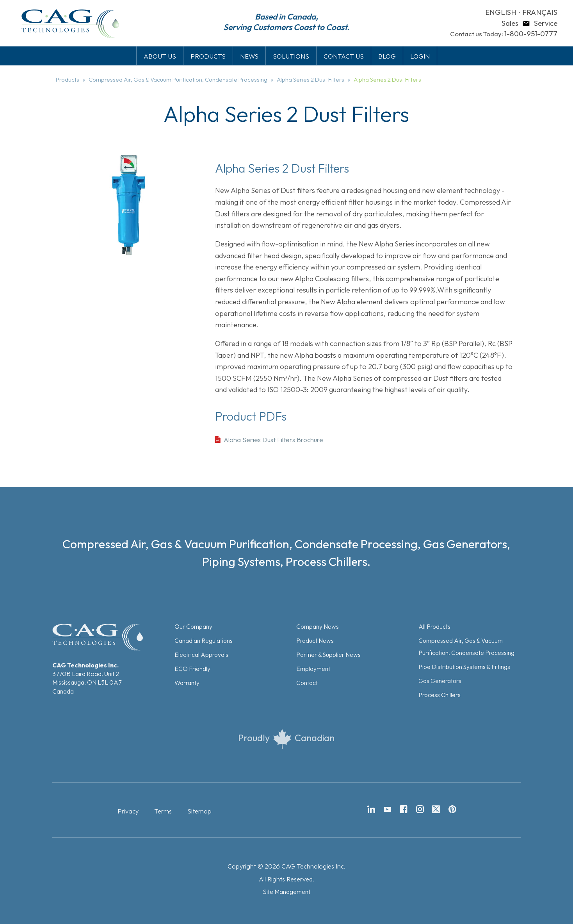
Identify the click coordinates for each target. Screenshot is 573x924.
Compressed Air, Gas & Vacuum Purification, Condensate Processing (178, 79)
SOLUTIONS (291, 56)
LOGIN (420, 56)
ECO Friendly (192, 669)
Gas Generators (440, 681)
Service (546, 23)
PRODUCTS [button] (208, 56)
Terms (163, 811)
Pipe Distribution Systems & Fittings (464, 667)
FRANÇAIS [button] (540, 12)
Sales (510, 23)
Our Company (193, 626)
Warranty (187, 683)
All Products (434, 626)
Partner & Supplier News (328, 655)
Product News (315, 640)
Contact (307, 683)
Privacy (128, 811)
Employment (313, 669)
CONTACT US (344, 56)
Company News (318, 626)
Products (68, 79)
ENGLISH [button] (501, 12)
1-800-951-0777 (531, 34)
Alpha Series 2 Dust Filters (311, 79)
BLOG (387, 56)
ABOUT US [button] (160, 56)
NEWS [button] (249, 56)
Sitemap (199, 811)
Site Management (286, 892)
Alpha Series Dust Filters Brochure (273, 440)
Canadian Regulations (204, 640)
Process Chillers (440, 695)
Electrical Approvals (201, 655)
